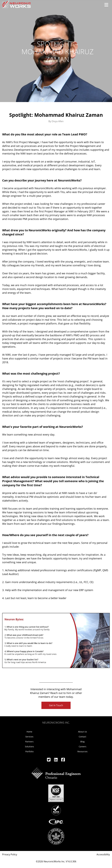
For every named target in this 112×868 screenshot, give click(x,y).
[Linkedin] (56, 760)
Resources (82, 751)
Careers (83, 747)
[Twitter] (49, 760)
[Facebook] (63, 760)
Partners (29, 742)
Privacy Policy (10, 854)
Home (29, 732)
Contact (82, 737)
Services (29, 737)
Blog (82, 742)
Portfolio (29, 751)
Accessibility (103, 854)
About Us (82, 732)
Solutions (29, 747)
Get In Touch (56, 705)
